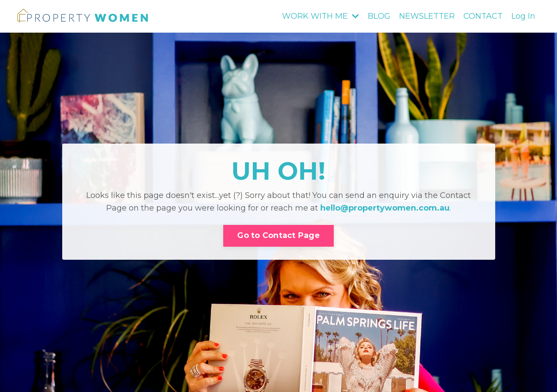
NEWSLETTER (427, 16)
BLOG (379, 16)
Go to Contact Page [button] (278, 235)
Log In (523, 16)
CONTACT (483, 16)
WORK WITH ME (320, 16)
